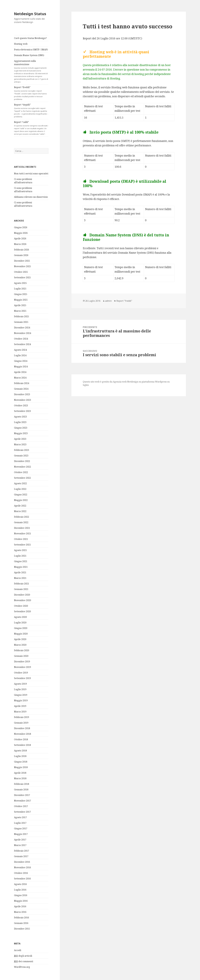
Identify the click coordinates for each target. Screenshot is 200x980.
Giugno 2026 (21, 227)
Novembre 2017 (22, 801)
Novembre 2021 (22, 533)
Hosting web (21, 44)
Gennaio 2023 (21, 456)
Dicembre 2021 (22, 528)
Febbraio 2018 (22, 784)
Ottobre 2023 (21, 405)
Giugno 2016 (21, 895)
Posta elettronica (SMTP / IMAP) (31, 50)
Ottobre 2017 (21, 806)
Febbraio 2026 (22, 250)
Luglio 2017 (20, 823)
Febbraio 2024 (22, 383)
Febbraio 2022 (22, 517)
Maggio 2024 (21, 367)
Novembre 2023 (22, 400)
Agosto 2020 (20, 617)
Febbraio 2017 (22, 851)
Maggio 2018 (21, 767)
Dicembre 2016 (22, 862)
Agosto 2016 (20, 884)
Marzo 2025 (20, 311)
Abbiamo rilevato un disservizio (31, 197)
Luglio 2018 (20, 756)
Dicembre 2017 (22, 795)
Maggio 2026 (21, 233)
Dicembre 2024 (22, 328)
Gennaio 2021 (21, 589)
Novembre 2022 (22, 467)
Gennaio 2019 (21, 723)
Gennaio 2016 (21, 923)
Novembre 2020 (22, 600)
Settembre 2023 (22, 411)
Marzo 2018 (20, 778)
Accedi (18, 950)
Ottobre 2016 (21, 873)
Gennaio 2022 (21, 522)
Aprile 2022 (20, 506)
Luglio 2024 (20, 355)
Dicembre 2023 (22, 394)
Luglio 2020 (20, 623)
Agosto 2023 (20, 417)
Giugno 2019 (21, 695)
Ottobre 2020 (21, 606)
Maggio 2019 (21, 700)
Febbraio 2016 (22, 918)
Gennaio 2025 (21, 322)
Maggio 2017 (21, 834)
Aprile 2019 (20, 706)
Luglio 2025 (20, 289)
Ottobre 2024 (21, 339)
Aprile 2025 (20, 305)
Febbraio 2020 (22, 650)
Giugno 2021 (21, 561)
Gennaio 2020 (21, 656)
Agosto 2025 (20, 283)
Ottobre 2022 (21, 472)
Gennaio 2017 (21, 856)
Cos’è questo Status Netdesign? (30, 38)
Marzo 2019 (20, 712)
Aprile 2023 (20, 439)
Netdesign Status (30, 14)
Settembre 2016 (22, 879)
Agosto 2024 (20, 350)
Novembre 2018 (22, 734)
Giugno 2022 (21, 495)
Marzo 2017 (20, 845)
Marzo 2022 (20, 511)
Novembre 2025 (22, 266)
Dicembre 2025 (22, 261)
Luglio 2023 (20, 422)
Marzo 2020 (20, 645)
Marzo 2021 (20, 578)
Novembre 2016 (22, 867)
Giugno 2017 (21, 828)
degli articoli (23, 956)
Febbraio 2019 (22, 717)
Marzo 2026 (20, 244)
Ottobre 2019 (21, 673)
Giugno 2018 (21, 762)
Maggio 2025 (21, 300)
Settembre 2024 (22, 344)
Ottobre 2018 (21, 739)
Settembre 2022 (22, 478)
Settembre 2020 (22, 611)
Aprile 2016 (20, 906)
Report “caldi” (31, 128)
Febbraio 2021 (22, 584)
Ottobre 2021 (21, 539)
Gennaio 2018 (21, 790)
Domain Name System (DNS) (29, 55)
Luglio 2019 (20, 689)
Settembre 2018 (22, 745)
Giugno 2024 (21, 361)
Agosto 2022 (20, 483)
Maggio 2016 (21, 901)
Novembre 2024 (22, 333)
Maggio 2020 (21, 634)
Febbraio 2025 (22, 316)
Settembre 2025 (22, 277)
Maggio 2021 (21, 567)
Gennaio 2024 (21, 389)
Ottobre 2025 (21, 272)
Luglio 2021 (20, 556)
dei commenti (24, 961)
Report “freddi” (31, 93)
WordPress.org (22, 967)
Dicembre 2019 (22, 661)
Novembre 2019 (22, 667)
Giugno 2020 (21, 628)
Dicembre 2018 (22, 728)
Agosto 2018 (20, 751)
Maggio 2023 (21, 433)
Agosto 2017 (20, 817)
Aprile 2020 (20, 639)
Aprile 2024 (20, 372)
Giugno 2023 (21, 428)
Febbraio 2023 (22, 450)
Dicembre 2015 (22, 929)
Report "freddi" (124, 301)
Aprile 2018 (20, 773)
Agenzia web (120, 382)
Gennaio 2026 (21, 255)
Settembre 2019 (22, 678)
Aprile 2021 (20, 572)
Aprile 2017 (20, 840)
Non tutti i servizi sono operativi (31, 174)
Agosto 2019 (20, 684)
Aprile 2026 (20, 238)
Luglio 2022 (20, 489)
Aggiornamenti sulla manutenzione (31, 71)
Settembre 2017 (22, 812)
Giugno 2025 (21, 294)
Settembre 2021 (22, 545)
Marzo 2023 (20, 444)
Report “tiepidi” (31, 111)
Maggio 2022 (21, 500)
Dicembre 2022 (22, 461)
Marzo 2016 (20, 912)
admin (108, 301)
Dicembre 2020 (22, 595)
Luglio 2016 (20, 890)
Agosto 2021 (20, 550)
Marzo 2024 (20, 378)
